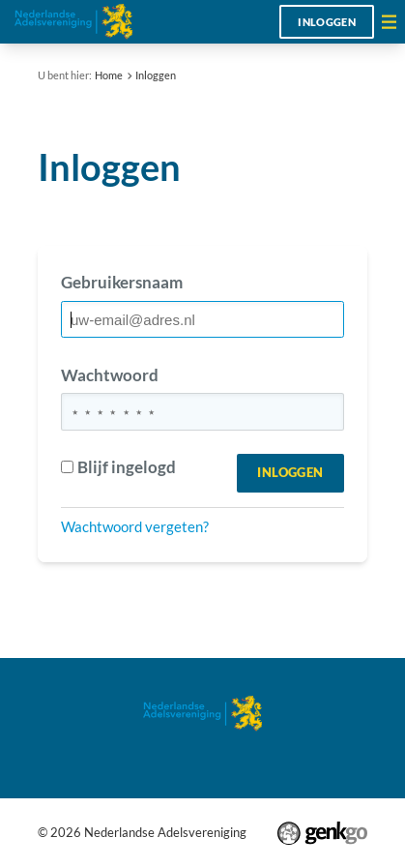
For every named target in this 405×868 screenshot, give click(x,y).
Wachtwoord (110, 375)
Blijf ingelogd (118, 467)
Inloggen (327, 22)
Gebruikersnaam (122, 282)
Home (109, 75)
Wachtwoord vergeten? (135, 526)
